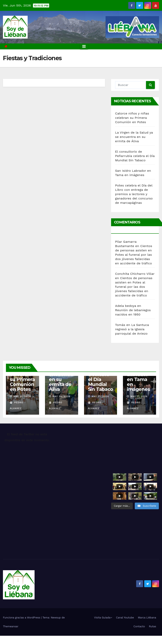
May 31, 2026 (22, 396)
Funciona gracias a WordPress (22, 618)
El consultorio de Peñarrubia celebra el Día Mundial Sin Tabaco (135, 156)
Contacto (139, 626)
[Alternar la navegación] (84, 46)
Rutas (153, 626)
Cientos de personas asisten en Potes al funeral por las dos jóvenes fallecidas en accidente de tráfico (134, 255)
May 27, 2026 (100, 396)
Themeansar (11, 626)
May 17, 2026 (139, 396)
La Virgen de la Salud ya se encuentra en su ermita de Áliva (134, 137)
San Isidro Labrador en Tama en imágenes (138, 379)
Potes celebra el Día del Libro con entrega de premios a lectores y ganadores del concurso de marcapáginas (134, 194)
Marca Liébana (147, 618)
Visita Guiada (103, 618)
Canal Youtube (125, 618)
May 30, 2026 (61, 396)
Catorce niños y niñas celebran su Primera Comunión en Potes (132, 118)
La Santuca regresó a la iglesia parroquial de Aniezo (132, 329)
